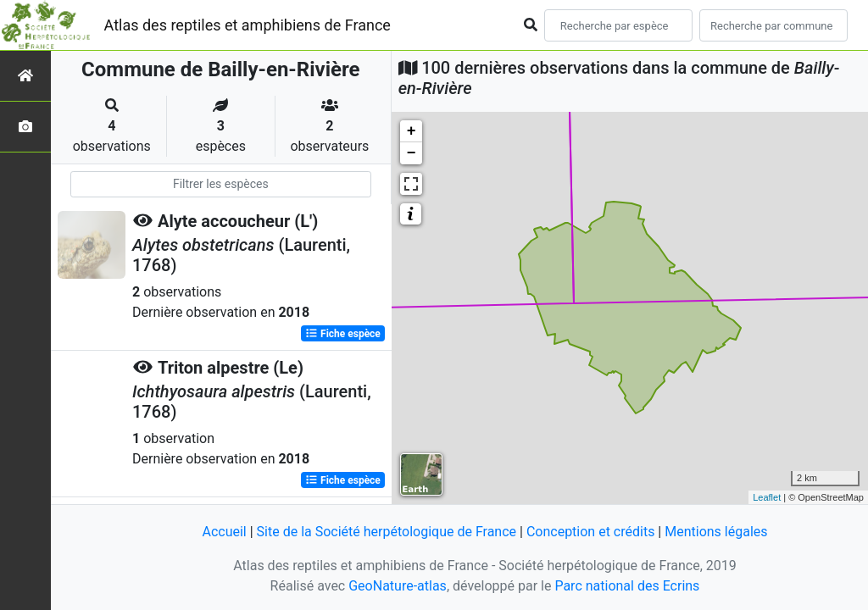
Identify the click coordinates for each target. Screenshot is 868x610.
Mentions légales (716, 532)
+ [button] (412, 131)
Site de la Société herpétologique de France (387, 532)
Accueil (224, 532)
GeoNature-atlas (398, 586)
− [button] (412, 153)
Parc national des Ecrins (627, 586)
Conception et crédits (591, 532)
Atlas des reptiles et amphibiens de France (248, 25)
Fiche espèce (343, 334)
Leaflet (767, 497)
